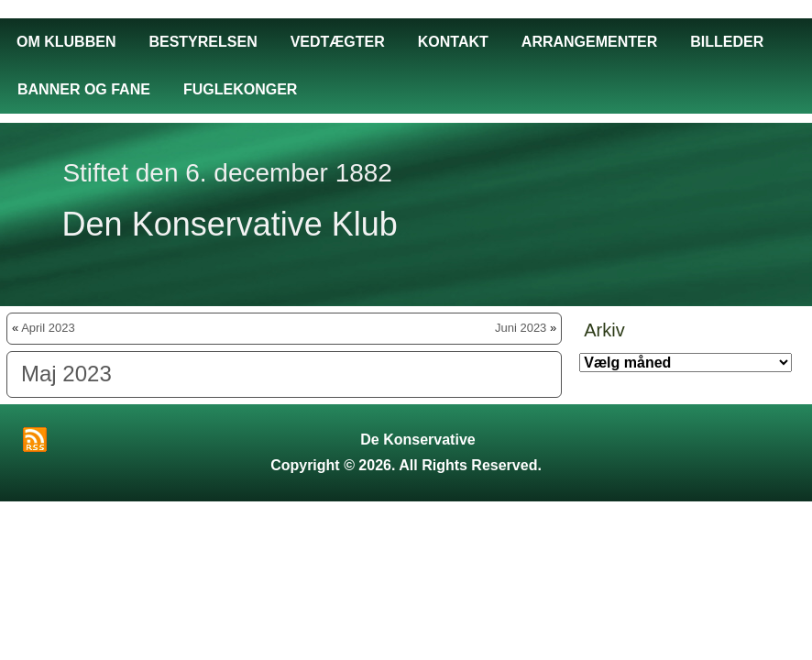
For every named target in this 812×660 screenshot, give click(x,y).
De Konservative (417, 440)
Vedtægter (338, 42)
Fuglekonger (240, 89)
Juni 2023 (521, 328)
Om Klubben (66, 42)
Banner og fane (84, 89)
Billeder (727, 42)
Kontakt (453, 42)
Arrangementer (589, 42)
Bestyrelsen (203, 42)
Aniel (431, 516)
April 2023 (48, 328)
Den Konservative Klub (230, 224)
